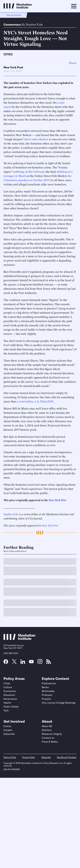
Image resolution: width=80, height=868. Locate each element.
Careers (8, 730)
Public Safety (11, 707)
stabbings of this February (29, 171)
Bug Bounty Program (67, 757)
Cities (8, 54)
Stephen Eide (34, 24)
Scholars (47, 730)
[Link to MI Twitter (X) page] (14, 663)
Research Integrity (52, 734)
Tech (6, 710)
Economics (10, 691)
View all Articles (14, 15)
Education (9, 695)
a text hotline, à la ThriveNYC (36, 401)
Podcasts (47, 695)
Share (73, 63)
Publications (49, 683)
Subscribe (9, 734)
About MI (47, 726)
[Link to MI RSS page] (48, 663)
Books (45, 687)
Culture (8, 687)
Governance (10, 699)
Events (7, 726)
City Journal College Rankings (59, 703)
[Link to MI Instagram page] (40, 663)
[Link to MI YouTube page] (31, 662)
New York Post (13, 67)
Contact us (48, 738)
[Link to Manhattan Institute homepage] (19, 639)
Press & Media (50, 742)
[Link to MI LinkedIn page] (23, 663)
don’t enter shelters (36, 139)
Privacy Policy (29, 757)
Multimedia (48, 691)
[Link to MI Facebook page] (6, 663)
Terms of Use (10, 757)
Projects (46, 699)
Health (7, 703)
